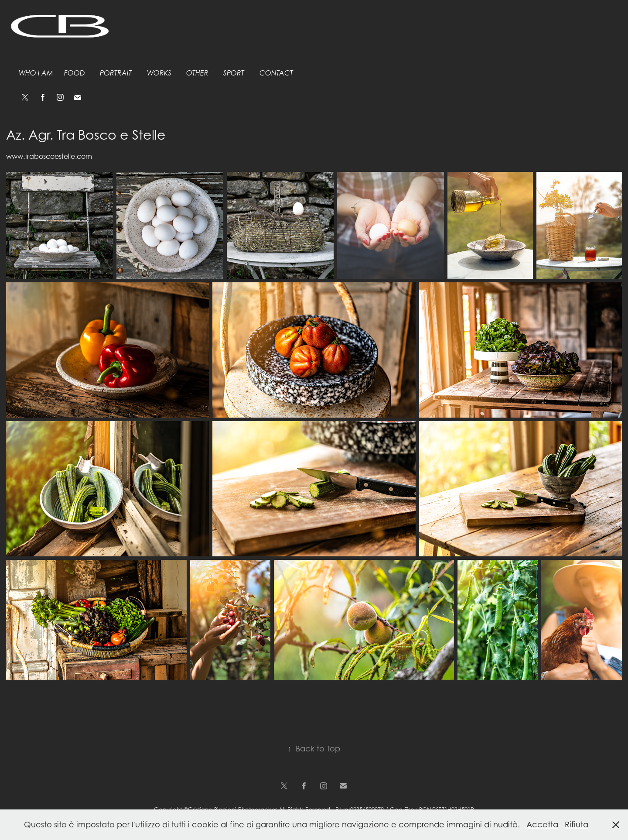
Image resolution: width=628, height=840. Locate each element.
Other (197, 73)
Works (159, 73)
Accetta (542, 825)
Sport (234, 73)
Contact (276, 73)
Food (75, 73)
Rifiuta (577, 825)
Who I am (36, 73)
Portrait (116, 73)
